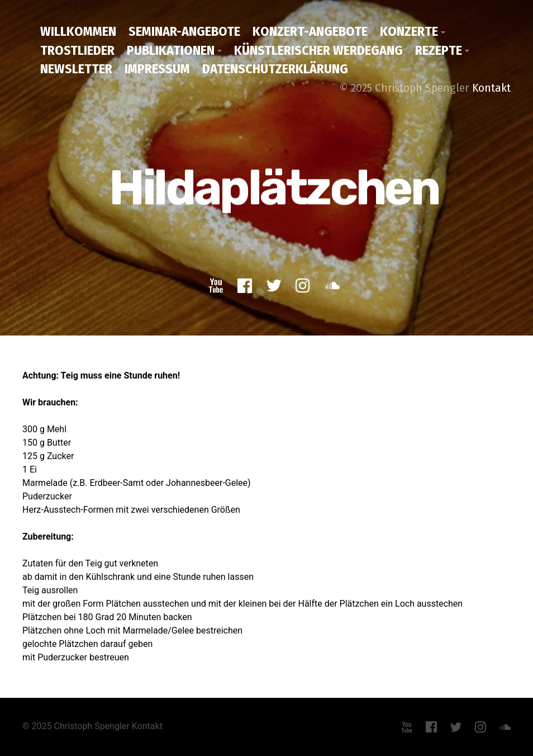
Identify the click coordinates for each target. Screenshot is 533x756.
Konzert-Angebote (310, 31)
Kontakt (491, 88)
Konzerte (409, 31)
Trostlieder (77, 50)
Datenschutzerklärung (275, 69)
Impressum (157, 69)
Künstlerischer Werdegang (318, 50)
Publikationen (171, 50)
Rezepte (439, 50)
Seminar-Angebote (184, 31)
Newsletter (76, 69)
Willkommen (78, 31)
